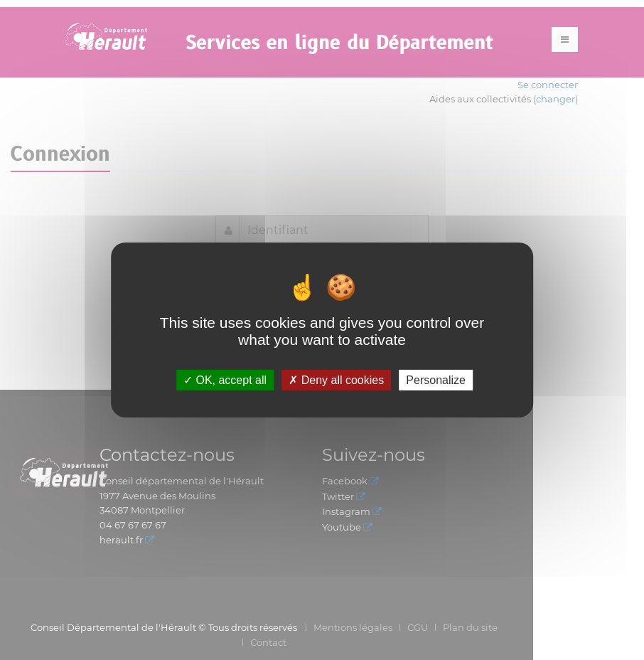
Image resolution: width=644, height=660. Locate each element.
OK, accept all (225, 380)
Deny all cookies (336, 380)
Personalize (436, 380)
